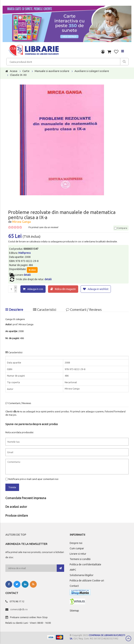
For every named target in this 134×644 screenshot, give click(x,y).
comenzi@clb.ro (19, 609)
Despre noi (76, 543)
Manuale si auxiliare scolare (52, 71)
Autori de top (16, 535)
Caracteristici (45, 310)
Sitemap (74, 611)
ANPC (73, 570)
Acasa (14, 71)
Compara (121, 228)
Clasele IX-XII (18, 75)
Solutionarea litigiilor (82, 575)
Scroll (128, 638)
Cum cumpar (77, 548)
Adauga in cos (35, 289)
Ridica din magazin (65, 289)
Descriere (14, 310)
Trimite (12, 487)
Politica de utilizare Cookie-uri (87, 581)
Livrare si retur (78, 554)
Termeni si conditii (80, 559)
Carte (26, 71)
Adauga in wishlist (98, 289)
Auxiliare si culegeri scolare (92, 71)
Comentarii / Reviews (84, 310)
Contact (74, 586)
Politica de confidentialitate (85, 564)
